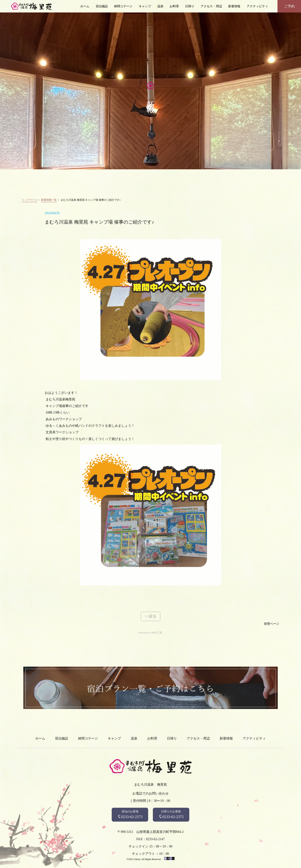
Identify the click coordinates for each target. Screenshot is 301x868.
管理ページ (271, 624)
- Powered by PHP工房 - (150, 633)
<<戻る (150, 616)
